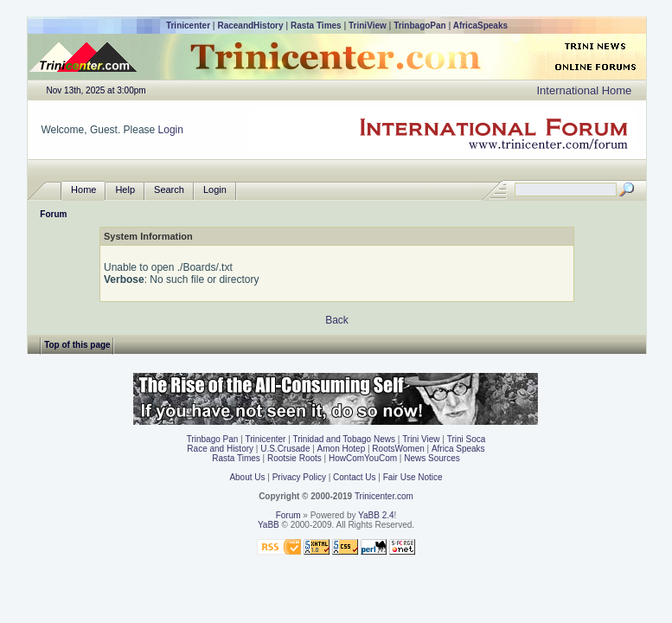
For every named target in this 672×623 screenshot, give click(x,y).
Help (125, 190)
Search (169, 190)
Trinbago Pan (213, 439)
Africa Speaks (458, 449)
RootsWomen (398, 449)
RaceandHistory (250, 26)
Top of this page (77, 345)
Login (171, 130)
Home (83, 190)
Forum (53, 214)
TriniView (368, 26)
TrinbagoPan (420, 26)
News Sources (432, 458)
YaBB (269, 525)
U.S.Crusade (285, 449)
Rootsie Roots (294, 458)
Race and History (220, 449)
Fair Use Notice (413, 477)
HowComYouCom (363, 458)
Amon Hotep (342, 449)
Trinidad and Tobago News (344, 439)
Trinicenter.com (384, 496)
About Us (247, 477)
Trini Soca (467, 439)
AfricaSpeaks (480, 26)
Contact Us (354, 477)
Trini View (421, 439)
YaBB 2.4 (376, 515)
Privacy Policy (299, 477)
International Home (584, 90)
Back (337, 320)
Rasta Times (316, 26)
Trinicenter (188, 26)
